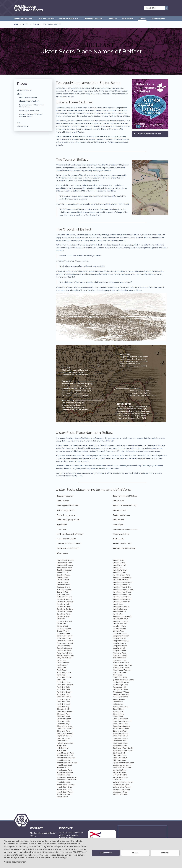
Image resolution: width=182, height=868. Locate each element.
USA (19, 122)
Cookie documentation (15, 862)
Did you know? (23, 126)
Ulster (36, 25)
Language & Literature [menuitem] (93, 18)
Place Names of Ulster (28, 97)
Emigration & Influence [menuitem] (23, 18)
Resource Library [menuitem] (158, 18)
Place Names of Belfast (29, 101)
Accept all (165, 853)
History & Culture (66, 838)
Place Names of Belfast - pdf (149, 134)
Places (26, 25)
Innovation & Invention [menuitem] (69, 18)
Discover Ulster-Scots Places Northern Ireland (31, 115)
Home (16, 25)
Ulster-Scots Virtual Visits (29, 111)
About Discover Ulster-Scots (71, 833)
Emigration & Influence (69, 835)
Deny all (135, 853)
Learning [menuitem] (112, 18)
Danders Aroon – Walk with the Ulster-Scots (31, 106)
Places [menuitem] (142, 18)
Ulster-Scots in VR (24, 90)
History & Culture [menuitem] (46, 18)
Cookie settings (106, 853)
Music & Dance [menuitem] (128, 18)
